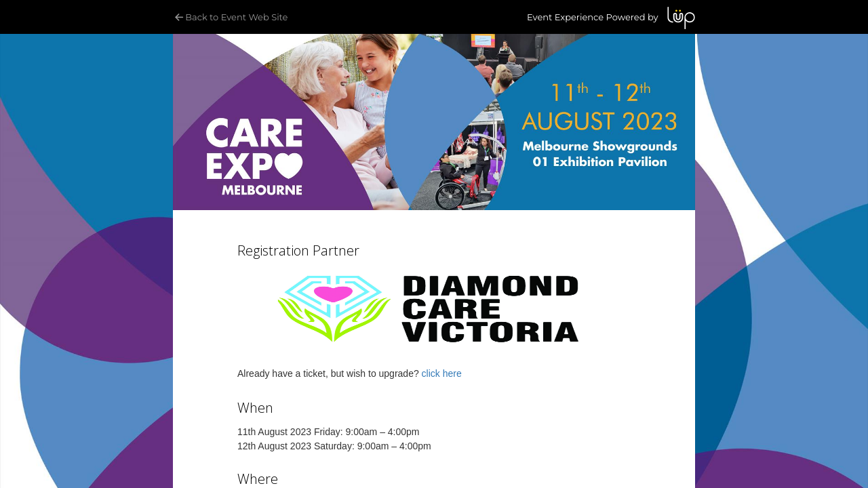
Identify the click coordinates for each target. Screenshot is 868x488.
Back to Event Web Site (230, 17)
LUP (681, 18)
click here (442, 373)
